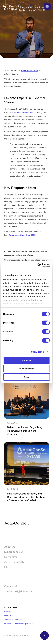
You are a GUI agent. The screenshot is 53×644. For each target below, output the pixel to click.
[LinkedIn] (14, 535)
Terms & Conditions (13, 620)
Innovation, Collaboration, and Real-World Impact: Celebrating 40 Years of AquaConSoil (26, 497)
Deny (26, 377)
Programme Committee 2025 (22, 235)
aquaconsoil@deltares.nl (18, 591)
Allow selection (26, 369)
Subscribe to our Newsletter (14, 554)
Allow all (26, 360)
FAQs (7, 567)
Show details (38, 352)
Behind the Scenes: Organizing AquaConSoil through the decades (25, 431)
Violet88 (23, 635)
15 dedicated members (24, 112)
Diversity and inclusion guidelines (19, 624)
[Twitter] (6, 535)
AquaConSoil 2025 (30, 70)
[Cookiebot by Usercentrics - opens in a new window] (38, 265)
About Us (10, 547)
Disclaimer (9, 616)
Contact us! (11, 586)
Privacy (7, 612)
